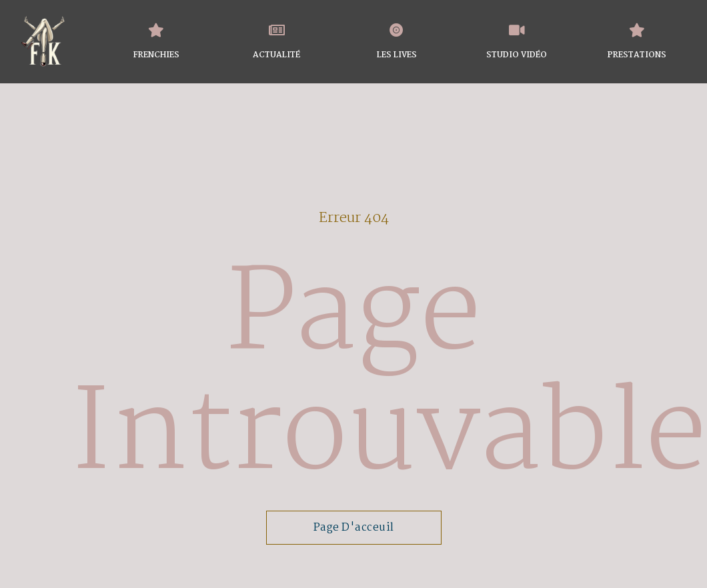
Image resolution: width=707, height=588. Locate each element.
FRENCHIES (156, 55)
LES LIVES (397, 55)
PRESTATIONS (637, 55)
